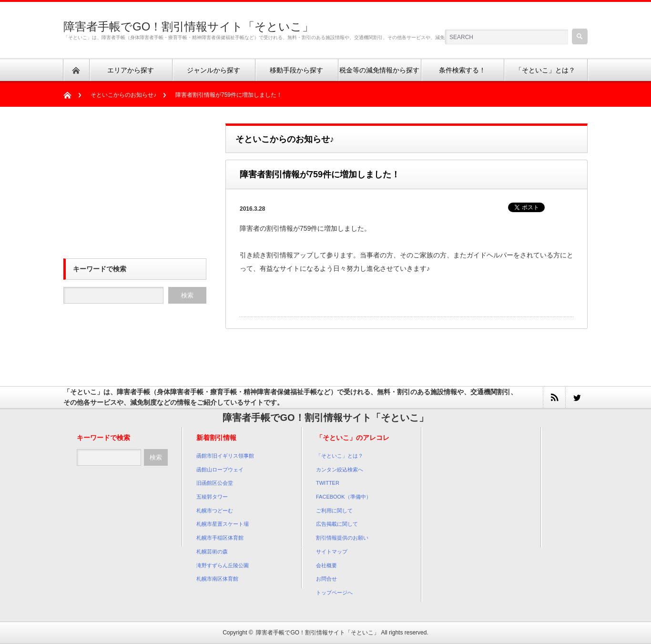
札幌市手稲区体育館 (220, 538)
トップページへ (334, 593)
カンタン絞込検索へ (340, 470)
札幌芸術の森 (212, 552)
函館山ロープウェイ (220, 470)
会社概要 (326, 565)
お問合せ (326, 579)
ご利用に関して (334, 511)
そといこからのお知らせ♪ (123, 95)
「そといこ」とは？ (340, 456)
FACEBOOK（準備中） (344, 497)
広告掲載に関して (337, 524)
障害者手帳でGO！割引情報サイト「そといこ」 (188, 26)
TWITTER (328, 483)
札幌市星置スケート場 (223, 524)
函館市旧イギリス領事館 (225, 456)
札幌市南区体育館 (217, 579)
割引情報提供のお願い (342, 538)
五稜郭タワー (212, 497)
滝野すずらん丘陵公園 (223, 565)
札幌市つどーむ (215, 511)
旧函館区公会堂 (215, 483)
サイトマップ (332, 552)
